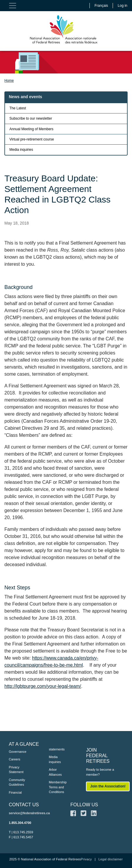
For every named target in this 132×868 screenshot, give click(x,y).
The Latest (18, 108)
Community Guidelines (17, 782)
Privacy (86, 859)
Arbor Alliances (55, 772)
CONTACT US (24, 805)
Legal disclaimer (111, 859)
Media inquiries (21, 150)
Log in (122, 6)
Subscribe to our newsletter (31, 118)
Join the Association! (108, 786)
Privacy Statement (16, 770)
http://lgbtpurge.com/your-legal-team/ (43, 686)
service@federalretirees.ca (29, 813)
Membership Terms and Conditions (58, 787)
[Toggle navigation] (13, 6)
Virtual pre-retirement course (32, 139)
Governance (18, 752)
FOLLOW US (84, 805)
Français (101, 6)
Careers (15, 759)
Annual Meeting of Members (31, 129)
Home (9, 81)
